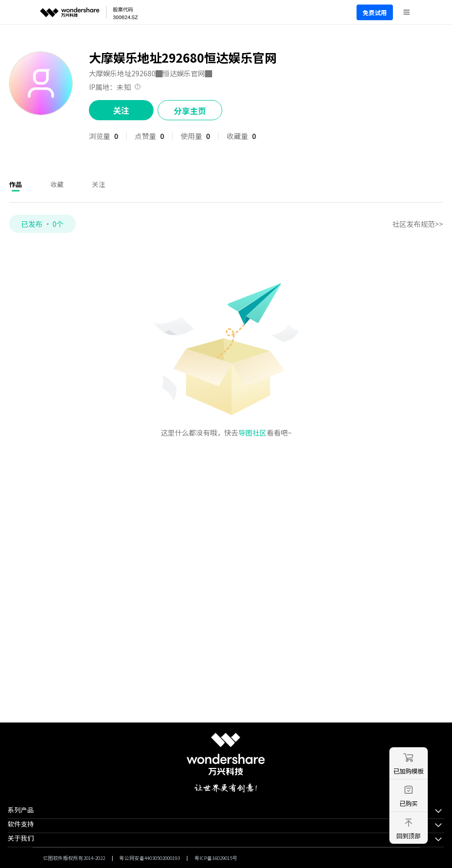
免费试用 (375, 12)
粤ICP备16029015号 (216, 858)
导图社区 (253, 432)
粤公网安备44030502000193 (149, 858)
